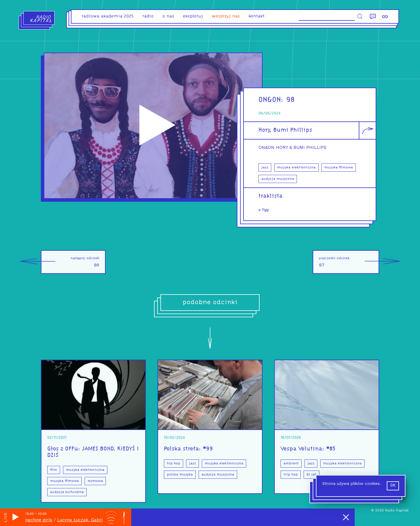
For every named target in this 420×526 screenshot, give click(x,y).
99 (70, 262)
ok (393, 486)
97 (349, 262)
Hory (264, 130)
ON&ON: (272, 100)
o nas (168, 16)
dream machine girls (34, 520)
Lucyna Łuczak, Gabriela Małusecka (99, 520)
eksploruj (193, 16)
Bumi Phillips (293, 130)
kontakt (257, 16)
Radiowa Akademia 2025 (108, 16)
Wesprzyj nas (226, 16)
